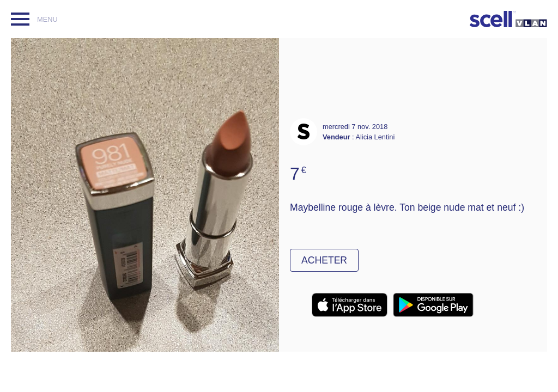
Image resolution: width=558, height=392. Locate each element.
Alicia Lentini (375, 137)
